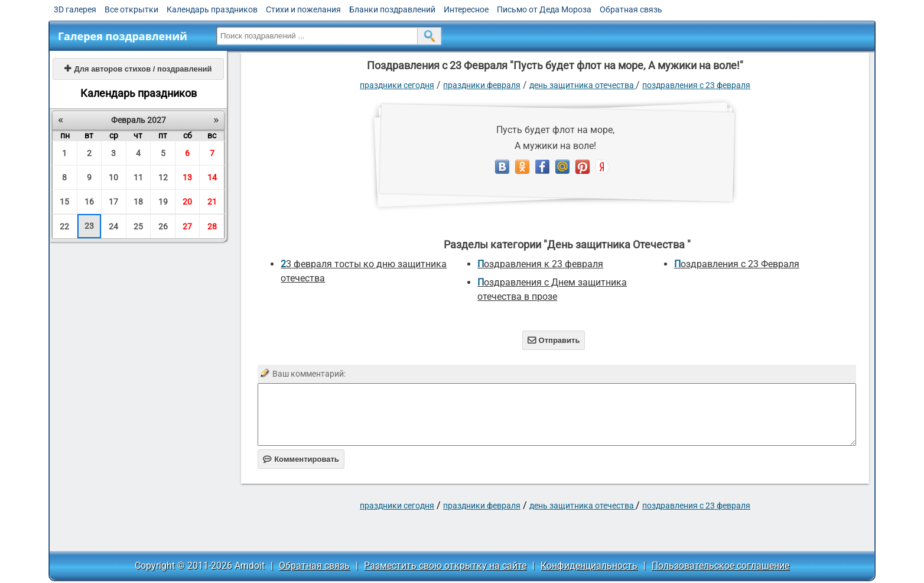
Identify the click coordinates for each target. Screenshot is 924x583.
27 (187, 226)
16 (89, 202)
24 (113, 226)
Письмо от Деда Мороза (544, 9)
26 (163, 226)
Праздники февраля (482, 85)
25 (138, 226)
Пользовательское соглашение (720, 566)
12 (163, 177)
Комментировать (301, 459)
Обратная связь (631, 9)
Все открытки (131, 9)
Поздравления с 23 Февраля (696, 85)
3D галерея (75, 9)
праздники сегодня (397, 85)
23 (89, 226)
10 (113, 177)
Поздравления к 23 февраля (540, 264)
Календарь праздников (212, 9)
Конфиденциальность (589, 566)
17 (113, 202)
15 (64, 202)
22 (64, 226)
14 (212, 177)
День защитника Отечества (583, 85)
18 (138, 202)
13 (187, 177)
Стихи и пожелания (303, 9)
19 (163, 202)
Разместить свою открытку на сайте (445, 566)
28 (212, 226)
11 (138, 177)
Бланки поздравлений (392, 9)
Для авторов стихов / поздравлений (138, 69)
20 (187, 202)
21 (212, 202)
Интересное (466, 9)
